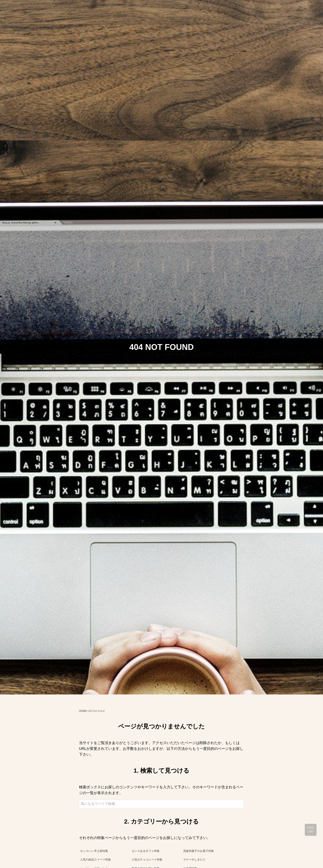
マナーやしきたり (194, 860)
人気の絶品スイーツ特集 (95, 860)
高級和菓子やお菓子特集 (199, 851)
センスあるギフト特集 (146, 851)
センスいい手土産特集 (94, 851)
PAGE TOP (311, 830)
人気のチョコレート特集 (147, 860)
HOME (83, 711)
